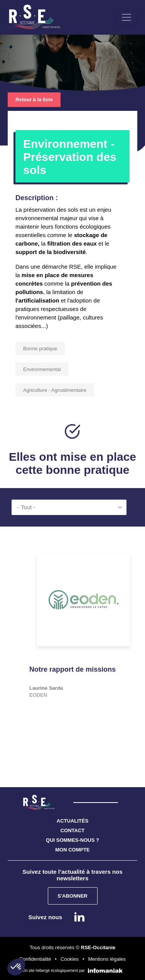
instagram (101, 917)
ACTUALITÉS (72, 821)
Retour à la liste (34, 100)
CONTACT (73, 830)
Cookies (70, 959)
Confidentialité (35, 959)
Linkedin (79, 917)
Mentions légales (107, 959)
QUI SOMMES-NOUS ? (72, 840)
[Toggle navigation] (126, 17)
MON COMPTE (72, 850)
